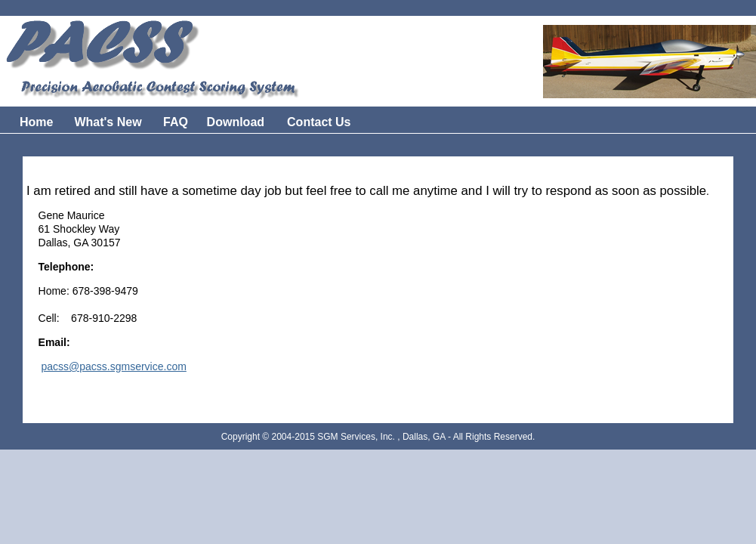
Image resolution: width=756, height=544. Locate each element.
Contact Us (319, 122)
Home (36, 122)
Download (236, 122)
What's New (110, 122)
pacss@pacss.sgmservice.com (113, 366)
